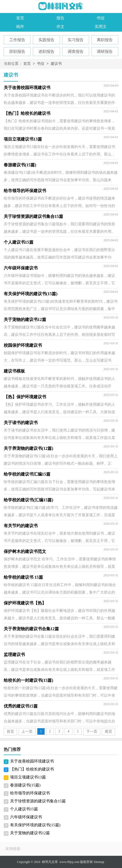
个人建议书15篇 (24, 809)
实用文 (101, 27)
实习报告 (76, 40)
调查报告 (76, 52)
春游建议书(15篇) (25, 785)
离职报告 (105, 40)
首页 (20, 18)
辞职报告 (17, 52)
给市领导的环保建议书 (30, 793)
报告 (60, 18)
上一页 (27, 732)
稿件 (20, 27)
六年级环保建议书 (26, 817)
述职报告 (46, 52)
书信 (101, 18)
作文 (60, 27)
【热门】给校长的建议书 (32, 769)
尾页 (108, 732)
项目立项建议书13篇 (28, 777)
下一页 (92, 732)
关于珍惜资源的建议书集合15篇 (38, 801)
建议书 (56, 64)
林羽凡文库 (50, 862)
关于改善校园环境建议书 (32, 761)
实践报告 (46, 40)
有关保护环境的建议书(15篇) (35, 825)
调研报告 (105, 52)
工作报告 (17, 40)
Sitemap (99, 862)
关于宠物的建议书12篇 (30, 833)
